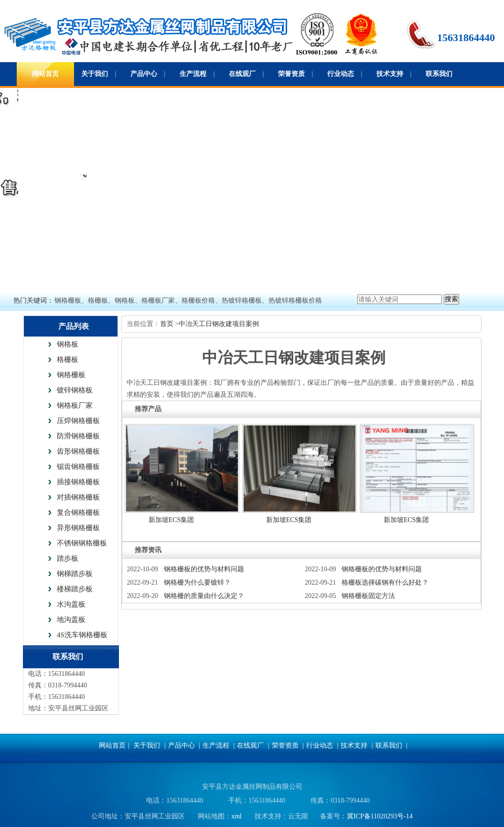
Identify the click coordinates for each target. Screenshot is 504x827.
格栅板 (68, 359)
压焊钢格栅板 (78, 421)
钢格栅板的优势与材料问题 (204, 569)
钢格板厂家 (75, 405)
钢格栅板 (71, 375)
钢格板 (68, 344)
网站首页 (45, 74)
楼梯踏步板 (75, 589)
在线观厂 (242, 74)
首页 (168, 324)
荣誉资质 (291, 74)
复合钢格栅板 (78, 512)
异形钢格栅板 (78, 528)
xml (236, 816)
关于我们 (95, 74)
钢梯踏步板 (75, 574)
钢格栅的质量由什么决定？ (204, 596)
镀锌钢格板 (75, 390)
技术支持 (390, 74)
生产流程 (193, 74)
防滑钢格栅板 (78, 436)
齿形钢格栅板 (78, 451)
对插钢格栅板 (78, 497)
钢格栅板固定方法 (368, 596)
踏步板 (68, 558)
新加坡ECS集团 (172, 520)
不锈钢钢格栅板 (82, 543)
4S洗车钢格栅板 (82, 635)
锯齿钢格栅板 (78, 467)
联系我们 (439, 74)
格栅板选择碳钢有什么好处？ (385, 582)
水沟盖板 (71, 604)
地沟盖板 (71, 620)
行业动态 (341, 74)
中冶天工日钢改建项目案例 (219, 324)
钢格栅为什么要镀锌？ (197, 582)
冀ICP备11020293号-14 (380, 816)
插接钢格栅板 (78, 482)
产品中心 (144, 74)
